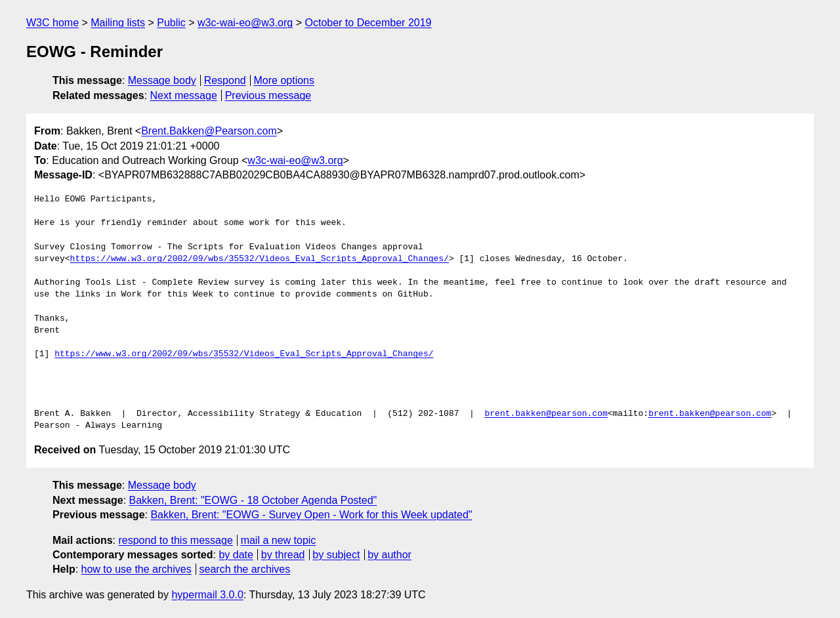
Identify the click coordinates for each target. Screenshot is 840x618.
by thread (283, 555)
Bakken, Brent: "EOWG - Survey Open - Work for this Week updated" (311, 515)
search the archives (245, 569)
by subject (336, 555)
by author (389, 555)
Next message (184, 95)
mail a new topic (279, 540)
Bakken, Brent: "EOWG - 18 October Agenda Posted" (253, 500)
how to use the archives (136, 569)
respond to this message (175, 540)
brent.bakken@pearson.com (546, 414)
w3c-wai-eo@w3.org (245, 23)
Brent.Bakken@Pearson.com (209, 131)
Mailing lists (118, 23)
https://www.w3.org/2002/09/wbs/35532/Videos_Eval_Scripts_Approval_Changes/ (260, 259)
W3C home (52, 23)
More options (284, 80)
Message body (162, 80)
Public (171, 23)
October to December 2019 (368, 23)
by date (236, 555)
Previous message (268, 95)
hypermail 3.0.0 (207, 595)
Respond (225, 80)
